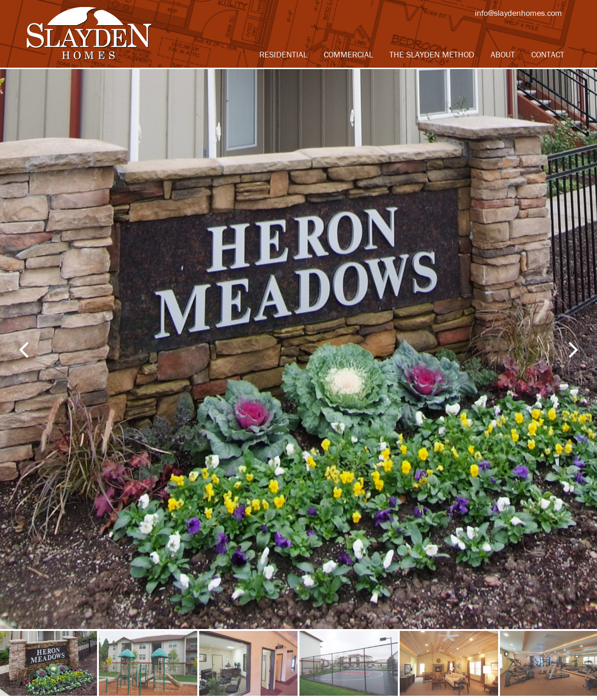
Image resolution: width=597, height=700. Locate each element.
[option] (298, 349)
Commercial (348, 54)
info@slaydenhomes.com (518, 13)
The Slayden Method (432, 54)
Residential (283, 54)
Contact (548, 54)
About (503, 54)
